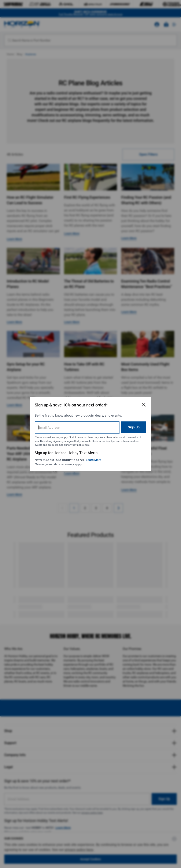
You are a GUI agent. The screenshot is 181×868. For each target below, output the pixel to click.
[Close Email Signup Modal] (144, 405)
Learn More (94, 460)
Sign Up (134, 427)
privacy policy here (79, 445)
